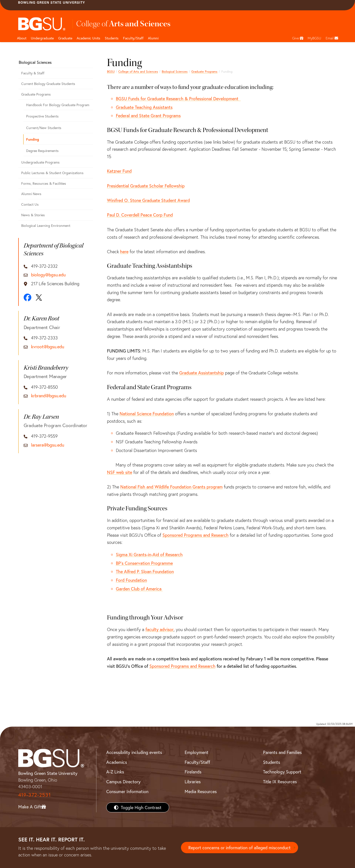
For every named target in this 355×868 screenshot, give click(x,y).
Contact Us (30, 204)
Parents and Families (282, 752)
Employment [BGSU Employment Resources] (196, 752)
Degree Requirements (42, 151)
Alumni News (31, 194)
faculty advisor (160, 629)
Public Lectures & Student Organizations (52, 173)
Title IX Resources (280, 782)
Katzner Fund (119, 171)
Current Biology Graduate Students (48, 84)
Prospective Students (42, 116)
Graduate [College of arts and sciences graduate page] (65, 38)
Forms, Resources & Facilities (44, 183)
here (124, 251)
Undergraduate (42, 38)
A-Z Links (115, 772)
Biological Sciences (175, 71)
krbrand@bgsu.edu (49, 396)
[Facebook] (27, 297)
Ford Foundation (131, 580)
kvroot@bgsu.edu (48, 347)
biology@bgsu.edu (48, 275)
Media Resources (201, 791)
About (22, 38)
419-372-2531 (35, 795)
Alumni (153, 38)
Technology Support (282, 772)
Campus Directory (123, 782)
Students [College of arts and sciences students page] (112, 38)
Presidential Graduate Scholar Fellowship (146, 186)
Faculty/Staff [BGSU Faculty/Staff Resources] (197, 762)
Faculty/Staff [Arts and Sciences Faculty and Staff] (133, 38)
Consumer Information (127, 791)
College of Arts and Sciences (138, 71)
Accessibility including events (134, 752)
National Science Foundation (147, 414)
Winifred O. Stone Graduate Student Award (148, 200)
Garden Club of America (139, 589)
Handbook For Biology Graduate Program (58, 105)
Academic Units (89, 38)
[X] (39, 298)
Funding (33, 139)
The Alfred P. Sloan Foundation (145, 571)
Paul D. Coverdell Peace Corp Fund (140, 215)
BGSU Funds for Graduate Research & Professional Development (178, 99)
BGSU (111, 71)
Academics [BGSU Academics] (117, 762)
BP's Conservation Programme (144, 563)
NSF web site (120, 472)
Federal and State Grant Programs (148, 116)
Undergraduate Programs (40, 162)
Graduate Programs (204, 71)
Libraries (193, 782)
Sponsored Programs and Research (195, 535)
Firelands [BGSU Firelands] (193, 772)
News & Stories (33, 215)
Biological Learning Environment (46, 225)
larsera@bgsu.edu (48, 445)
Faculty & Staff (33, 73)
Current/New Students (44, 128)
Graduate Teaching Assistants (144, 107)
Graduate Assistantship (202, 373)
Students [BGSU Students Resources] (272, 762)
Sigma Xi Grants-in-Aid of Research (149, 554)
